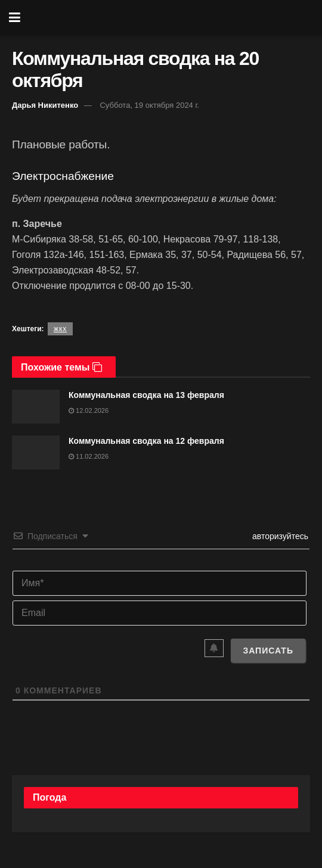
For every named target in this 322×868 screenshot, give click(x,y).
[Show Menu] (15, 18)
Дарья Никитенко (45, 105)
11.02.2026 (89, 456)
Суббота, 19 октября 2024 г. (149, 105)
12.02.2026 (89, 410)
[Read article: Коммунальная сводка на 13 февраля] (36, 407)
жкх (60, 329)
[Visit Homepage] (170, 18)
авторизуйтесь (279, 536)
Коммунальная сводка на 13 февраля (146, 395)
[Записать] (268, 651)
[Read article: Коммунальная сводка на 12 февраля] (36, 452)
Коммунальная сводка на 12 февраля (146, 441)
